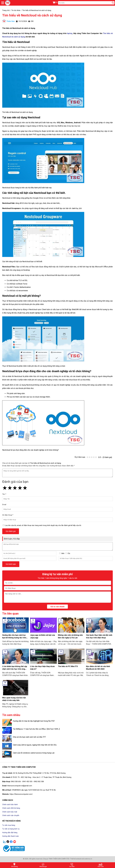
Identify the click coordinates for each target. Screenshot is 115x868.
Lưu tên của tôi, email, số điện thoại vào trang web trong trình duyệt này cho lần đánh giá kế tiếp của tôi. (43, 525)
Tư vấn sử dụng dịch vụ (11, 829)
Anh (63, 553)
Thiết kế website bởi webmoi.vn (81, 859)
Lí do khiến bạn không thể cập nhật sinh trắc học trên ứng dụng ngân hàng (15, 669)
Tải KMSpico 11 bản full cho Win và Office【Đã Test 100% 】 (37, 729)
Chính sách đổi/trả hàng (11, 808)
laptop (70, 33)
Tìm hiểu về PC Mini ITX (68, 666)
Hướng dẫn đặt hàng (10, 833)
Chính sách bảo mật (10, 812)
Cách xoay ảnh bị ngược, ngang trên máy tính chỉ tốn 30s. (35, 745)
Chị (69, 553)
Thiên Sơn (8, 21)
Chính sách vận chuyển (11, 815)
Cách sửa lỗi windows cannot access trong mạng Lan (34, 753)
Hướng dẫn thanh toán (11, 836)
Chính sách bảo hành (10, 804)
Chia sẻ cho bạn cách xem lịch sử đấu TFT (29, 737)
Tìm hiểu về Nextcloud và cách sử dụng (32, 15)
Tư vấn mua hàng (9, 825)
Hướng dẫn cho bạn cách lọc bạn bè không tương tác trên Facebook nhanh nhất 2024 (14, 638)
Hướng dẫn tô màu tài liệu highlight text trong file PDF (34, 721)
